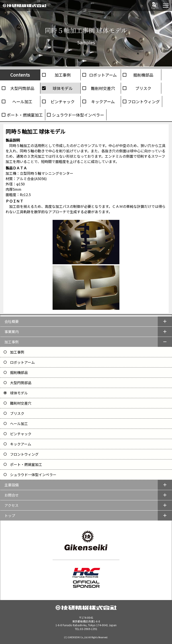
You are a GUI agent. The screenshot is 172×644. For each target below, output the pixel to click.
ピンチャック (63, 101)
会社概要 (12, 321)
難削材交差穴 (103, 88)
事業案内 (12, 332)
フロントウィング (144, 101)
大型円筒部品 (22, 88)
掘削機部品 (143, 75)
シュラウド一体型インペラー (78, 115)
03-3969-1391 (89, 629)
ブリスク (143, 88)
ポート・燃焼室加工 (25, 115)
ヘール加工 (22, 101)
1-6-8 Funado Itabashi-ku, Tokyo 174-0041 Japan (86, 623)
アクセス (11, 505)
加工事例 (63, 75)
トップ (10, 515)
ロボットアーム (103, 75)
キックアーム (103, 101)
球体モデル (63, 88)
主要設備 (12, 485)
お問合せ (12, 495)
